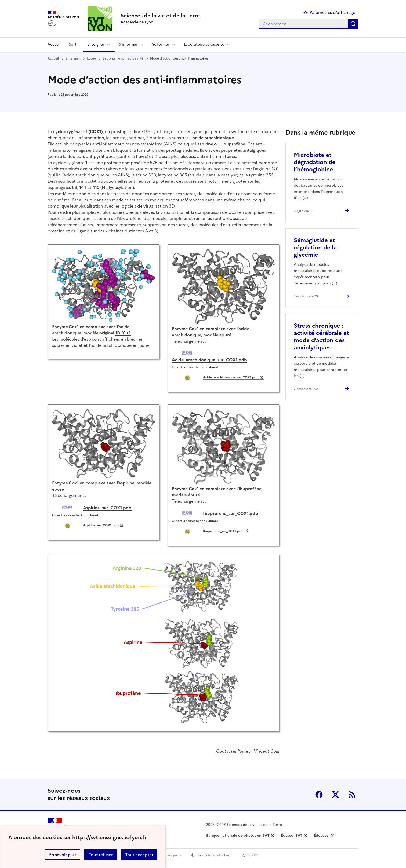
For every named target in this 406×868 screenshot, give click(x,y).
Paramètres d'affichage (214, 855)
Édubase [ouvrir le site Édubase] (322, 836)
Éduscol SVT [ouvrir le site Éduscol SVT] (292, 836)
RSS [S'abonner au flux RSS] (352, 795)
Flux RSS (253, 855)
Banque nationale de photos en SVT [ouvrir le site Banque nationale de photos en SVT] (238, 836)
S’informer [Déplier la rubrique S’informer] (128, 44)
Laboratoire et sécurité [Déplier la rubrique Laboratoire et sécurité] (204, 44)
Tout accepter (139, 855)
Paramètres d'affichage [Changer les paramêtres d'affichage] (332, 12)
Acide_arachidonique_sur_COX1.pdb (231, 377)
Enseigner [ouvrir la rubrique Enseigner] (73, 58)
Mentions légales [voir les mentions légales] (168, 855)
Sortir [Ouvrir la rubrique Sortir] (74, 44)
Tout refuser (101, 855)
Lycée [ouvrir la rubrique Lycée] (91, 58)
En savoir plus (63, 855)
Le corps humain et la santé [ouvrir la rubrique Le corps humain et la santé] (123, 58)
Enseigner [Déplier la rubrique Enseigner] (96, 44)
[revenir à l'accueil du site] (160, 16)
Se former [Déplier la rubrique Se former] (161, 44)
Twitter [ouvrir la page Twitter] (336, 795)
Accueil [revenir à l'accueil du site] (54, 44)
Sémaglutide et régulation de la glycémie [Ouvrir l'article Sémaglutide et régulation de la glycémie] (315, 248)
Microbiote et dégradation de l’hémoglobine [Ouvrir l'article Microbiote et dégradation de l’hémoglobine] (315, 162)
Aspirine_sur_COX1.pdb (101, 525)
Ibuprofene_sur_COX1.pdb (223, 531)
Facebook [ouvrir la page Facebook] (319, 795)
